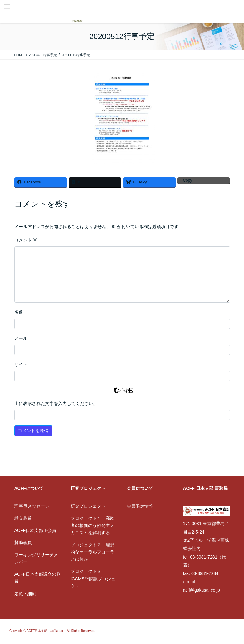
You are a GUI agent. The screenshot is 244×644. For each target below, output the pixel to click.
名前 (19, 312)
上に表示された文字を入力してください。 (56, 403)
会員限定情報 (140, 506)
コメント (26, 240)
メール (21, 338)
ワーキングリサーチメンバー (36, 558)
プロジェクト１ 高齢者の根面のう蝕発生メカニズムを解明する (92, 525)
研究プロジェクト (88, 506)
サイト (21, 364)
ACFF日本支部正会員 (35, 530)
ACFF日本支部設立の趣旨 (38, 578)
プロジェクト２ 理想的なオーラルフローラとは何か (92, 552)
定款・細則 (25, 594)
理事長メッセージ (32, 506)
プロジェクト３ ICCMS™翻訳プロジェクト (93, 578)
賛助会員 (23, 543)
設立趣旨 (23, 518)
